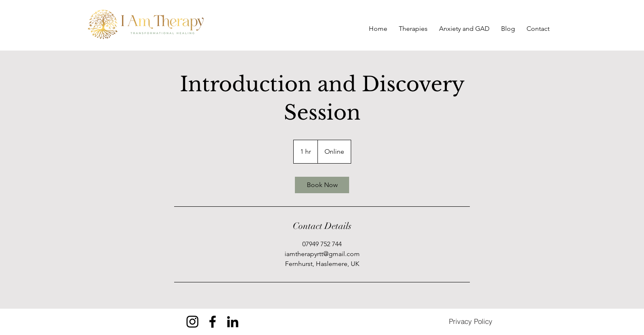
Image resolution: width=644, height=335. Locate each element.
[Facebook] (213, 322)
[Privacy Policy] (471, 321)
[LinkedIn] (233, 322)
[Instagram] (192, 322)
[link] (322, 185)
